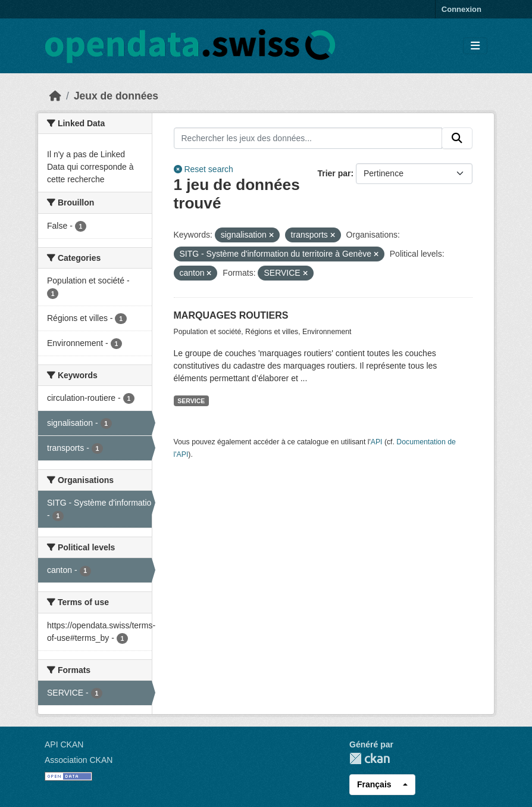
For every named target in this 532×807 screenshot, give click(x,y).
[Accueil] (55, 96)
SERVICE (191, 401)
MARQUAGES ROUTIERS (231, 315)
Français (374, 784)
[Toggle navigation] (475, 46)
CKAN (370, 758)
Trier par (334, 173)
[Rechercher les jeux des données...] (308, 138)
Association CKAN (79, 760)
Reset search (204, 169)
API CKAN (64, 744)
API (377, 442)
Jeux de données (116, 96)
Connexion (461, 9)
